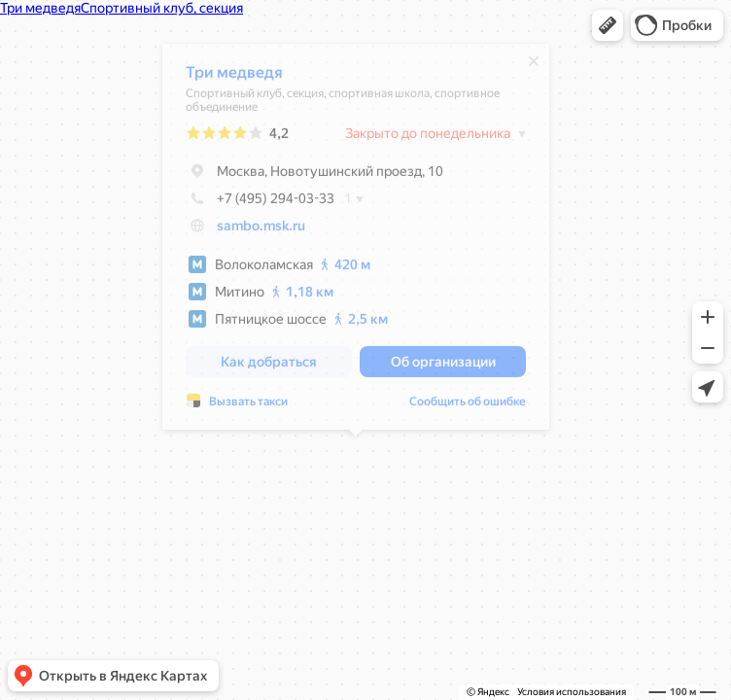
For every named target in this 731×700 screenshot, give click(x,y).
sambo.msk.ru (261, 230)
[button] (608, 25)
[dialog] (356, 242)
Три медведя (234, 77)
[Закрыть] (534, 66)
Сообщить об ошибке (468, 406)
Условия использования (572, 692)
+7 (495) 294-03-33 (260, 203)
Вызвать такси (248, 406)
